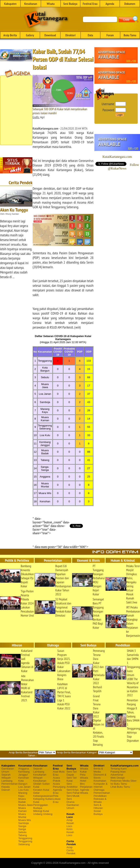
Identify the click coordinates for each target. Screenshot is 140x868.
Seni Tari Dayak (72, 773)
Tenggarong (25, 838)
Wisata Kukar (84, 770)
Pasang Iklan (118, 772)
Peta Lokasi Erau (57, 799)
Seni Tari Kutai (72, 779)
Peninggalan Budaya (41, 806)
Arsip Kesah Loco (70, 823)
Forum (110, 35)
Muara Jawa (25, 805)
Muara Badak (22, 800)
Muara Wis (25, 820)
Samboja (23, 823)
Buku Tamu (130, 35)
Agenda (110, 4)
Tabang (23, 835)
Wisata (51, 4)
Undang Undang (43, 814)
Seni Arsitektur (72, 785)
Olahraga (99, 790)
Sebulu (22, 832)
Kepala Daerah (6, 788)
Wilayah (6, 778)
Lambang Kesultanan (40, 773)
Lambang (7, 781)
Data (90, 35)
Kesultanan (31, 4)
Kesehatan (100, 781)
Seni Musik (73, 796)
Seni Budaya (70, 4)
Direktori (71, 35)
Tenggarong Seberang (25, 843)
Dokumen (130, 4)
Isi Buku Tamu (119, 784)
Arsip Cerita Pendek (71, 850)
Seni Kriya (72, 790)
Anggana (24, 769)
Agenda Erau (57, 791)
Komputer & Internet (101, 785)
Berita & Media (98, 770)
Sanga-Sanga (22, 828)
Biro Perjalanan (86, 785)
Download (50, 35)
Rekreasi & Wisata (100, 800)
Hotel (83, 781)
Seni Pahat (73, 793)
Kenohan (24, 778)
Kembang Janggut (24, 773)
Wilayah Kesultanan (40, 779)
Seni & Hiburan (98, 806)
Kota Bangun (23, 782)
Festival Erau (90, 4)
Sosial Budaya (98, 813)
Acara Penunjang (59, 785)
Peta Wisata (84, 776)
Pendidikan (100, 796)
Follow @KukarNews (123, 167)
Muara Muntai (22, 816)
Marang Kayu (23, 794)
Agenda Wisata (85, 791)
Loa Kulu (23, 790)
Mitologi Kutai (41, 811)
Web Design (118, 778)
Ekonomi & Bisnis (100, 776)
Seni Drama (70, 800)
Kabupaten (10, 4)
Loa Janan (24, 787)
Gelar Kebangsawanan (43, 794)
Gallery (30, 35)
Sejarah (6, 775)
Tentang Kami (119, 769)
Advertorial (117, 775)
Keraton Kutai (41, 790)
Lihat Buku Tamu (120, 787)
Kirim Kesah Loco (70, 832)
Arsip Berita (10, 35)
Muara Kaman (22, 809)
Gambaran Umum (8, 770)
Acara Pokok (57, 779)
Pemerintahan (10, 784)
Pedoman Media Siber (123, 781)
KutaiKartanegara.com (117, 157)
